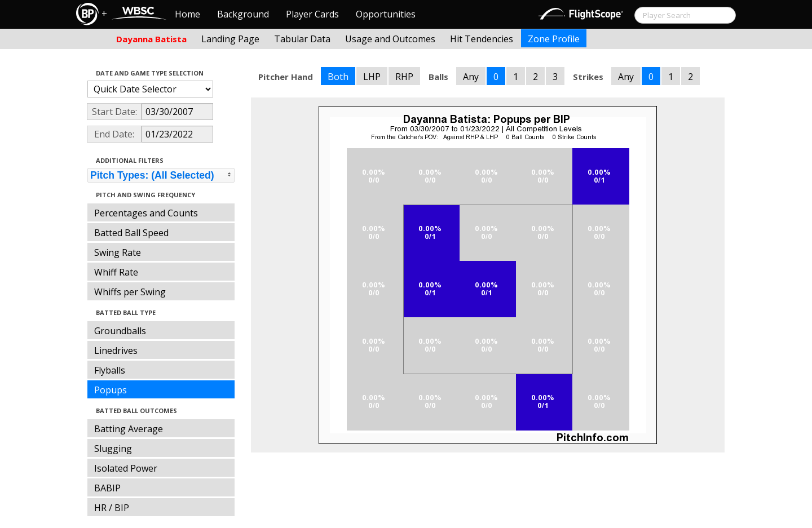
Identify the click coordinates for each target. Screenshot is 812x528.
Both (338, 77)
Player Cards (312, 14)
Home (187, 14)
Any (471, 77)
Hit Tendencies (482, 39)
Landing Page (230, 39)
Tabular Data (302, 39)
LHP (372, 77)
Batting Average (129, 429)
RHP (404, 77)
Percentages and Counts (146, 213)
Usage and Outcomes (390, 39)
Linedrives (116, 350)
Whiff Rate (116, 272)
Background (243, 14)
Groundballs (120, 331)
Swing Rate (118, 252)
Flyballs (110, 370)
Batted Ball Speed (131, 233)
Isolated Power (126, 468)
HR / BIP (112, 508)
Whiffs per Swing (130, 292)
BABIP (107, 488)
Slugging (113, 449)
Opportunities (386, 14)
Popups (111, 390)
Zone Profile (554, 39)
